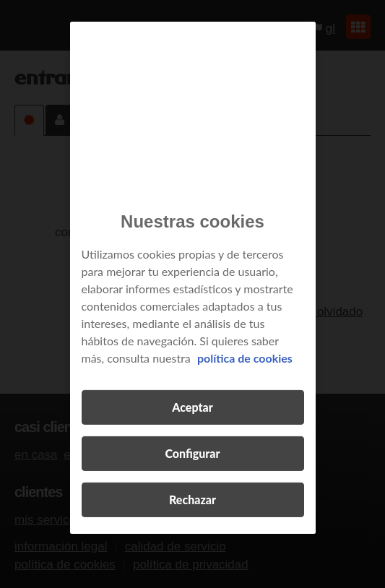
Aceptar (192, 407)
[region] (193, 278)
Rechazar (192, 500)
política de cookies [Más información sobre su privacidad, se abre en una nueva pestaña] (245, 358)
